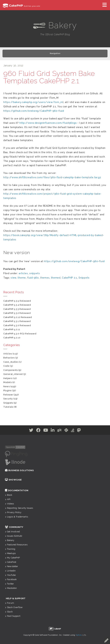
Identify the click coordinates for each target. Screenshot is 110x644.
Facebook (11, 579)
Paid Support (13, 616)
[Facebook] (38, 431)
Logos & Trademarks (16, 517)
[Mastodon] (79, 431)
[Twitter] (31, 431)
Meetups (10, 553)
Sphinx (79, 635)
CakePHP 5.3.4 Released (17, 305)
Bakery (10, 540)
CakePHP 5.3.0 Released (17, 325)
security (8, 399)
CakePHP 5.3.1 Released (17, 321)
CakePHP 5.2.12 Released (18, 317)
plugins (7, 390)
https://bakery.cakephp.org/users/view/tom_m (33, 102)
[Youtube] (46, 431)
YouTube (10, 575)
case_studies (11, 362)
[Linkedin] (53, 431)
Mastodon (11, 588)
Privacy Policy (13, 512)
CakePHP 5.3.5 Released (17, 301)
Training (10, 549)
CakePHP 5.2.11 (12, 329)
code (6, 366)
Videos (9, 504)
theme (22, 278)
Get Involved (12, 532)
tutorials (8, 407)
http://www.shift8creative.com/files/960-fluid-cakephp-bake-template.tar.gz (52, 177)
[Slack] (66, 431)
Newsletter (12, 566)
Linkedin (10, 571)
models (7, 382)
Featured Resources (16, 545)
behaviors (9, 358)
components (10, 370)
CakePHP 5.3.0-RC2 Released (20, 334)
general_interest (13, 374)
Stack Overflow (14, 607)
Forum (9, 603)
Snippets (84, 278)
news (6, 386)
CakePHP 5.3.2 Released (17, 313)
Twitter (9, 584)
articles (23, 273)
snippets (35, 273)
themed (56, 278)
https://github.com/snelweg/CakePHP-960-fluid (34, 111)
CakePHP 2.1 (70, 278)
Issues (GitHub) (14, 536)
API (8, 499)
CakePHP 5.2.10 (12, 338)
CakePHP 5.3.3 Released (17, 309)
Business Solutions (19, 470)
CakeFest (11, 562)
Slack (9, 612)
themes (45, 278)
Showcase (13, 480)
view (13, 278)
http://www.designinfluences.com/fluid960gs (48, 123)
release (8, 395)
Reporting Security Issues (19, 508)
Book (9, 495)
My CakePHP (12, 558)
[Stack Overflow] (73, 431)
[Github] (60, 431)
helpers (8, 378)
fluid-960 (33, 278)
